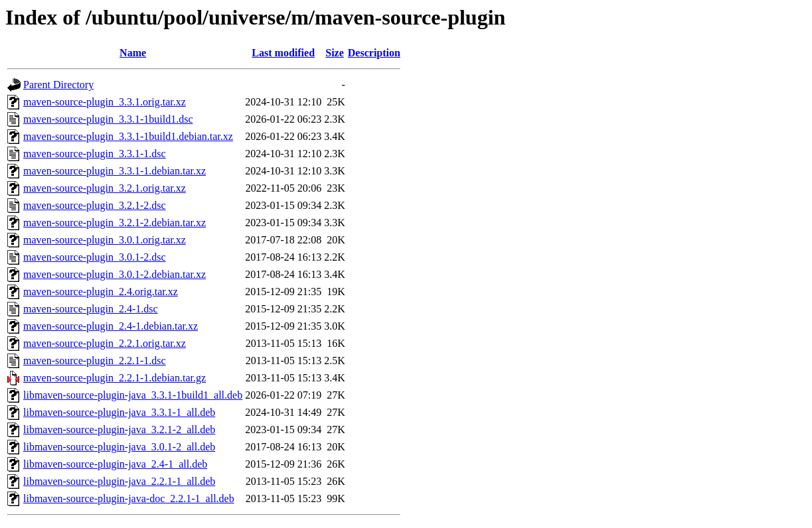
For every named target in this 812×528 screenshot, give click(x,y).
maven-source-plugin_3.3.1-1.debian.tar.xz (115, 171)
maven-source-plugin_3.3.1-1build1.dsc (108, 119)
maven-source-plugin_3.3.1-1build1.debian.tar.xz (128, 136)
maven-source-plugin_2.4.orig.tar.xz (101, 292)
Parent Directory (58, 85)
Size (335, 53)
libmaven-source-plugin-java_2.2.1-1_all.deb (119, 481)
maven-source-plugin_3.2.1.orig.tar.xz (105, 188)
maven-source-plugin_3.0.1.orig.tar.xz (105, 240)
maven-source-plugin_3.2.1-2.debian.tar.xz (115, 223)
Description (374, 53)
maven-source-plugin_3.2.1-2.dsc (95, 205)
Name (133, 53)
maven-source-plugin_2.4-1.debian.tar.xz (111, 326)
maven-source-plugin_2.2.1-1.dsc (95, 361)
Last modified (283, 53)
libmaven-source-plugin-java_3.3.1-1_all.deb (119, 412)
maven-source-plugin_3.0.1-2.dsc (95, 257)
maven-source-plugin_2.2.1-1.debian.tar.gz (115, 378)
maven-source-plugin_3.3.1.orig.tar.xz (105, 102)
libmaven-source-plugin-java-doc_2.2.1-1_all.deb (129, 498)
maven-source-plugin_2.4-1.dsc (91, 309)
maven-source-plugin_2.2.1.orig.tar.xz (105, 343)
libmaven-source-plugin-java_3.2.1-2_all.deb (119, 429)
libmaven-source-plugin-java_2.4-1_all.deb (115, 464)
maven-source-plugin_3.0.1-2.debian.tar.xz (115, 274)
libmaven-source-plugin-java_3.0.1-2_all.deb (119, 447)
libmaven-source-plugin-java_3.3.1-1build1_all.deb (133, 395)
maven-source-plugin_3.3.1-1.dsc (95, 154)
